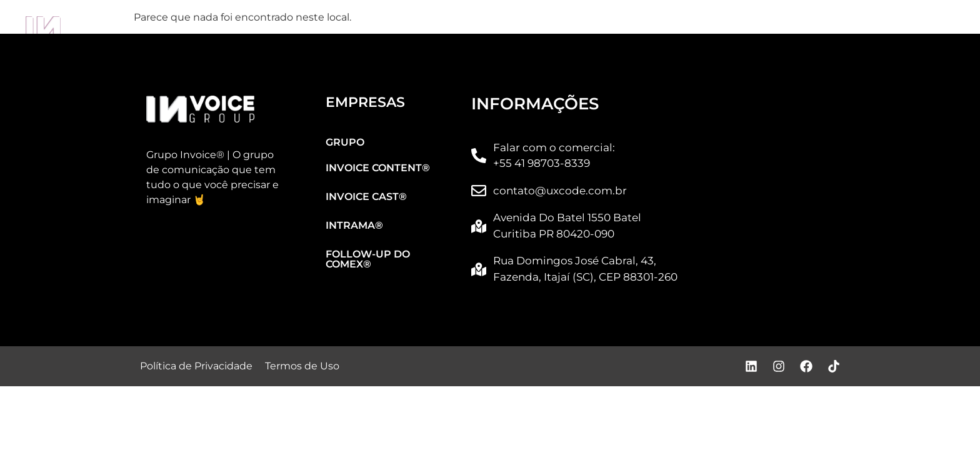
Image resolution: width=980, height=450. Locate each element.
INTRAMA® (660, 29)
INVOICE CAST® (499, 29)
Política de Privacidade (196, 366)
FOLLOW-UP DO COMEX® (844, 29)
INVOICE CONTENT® (317, 29)
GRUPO (153, 29)
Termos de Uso (302, 366)
